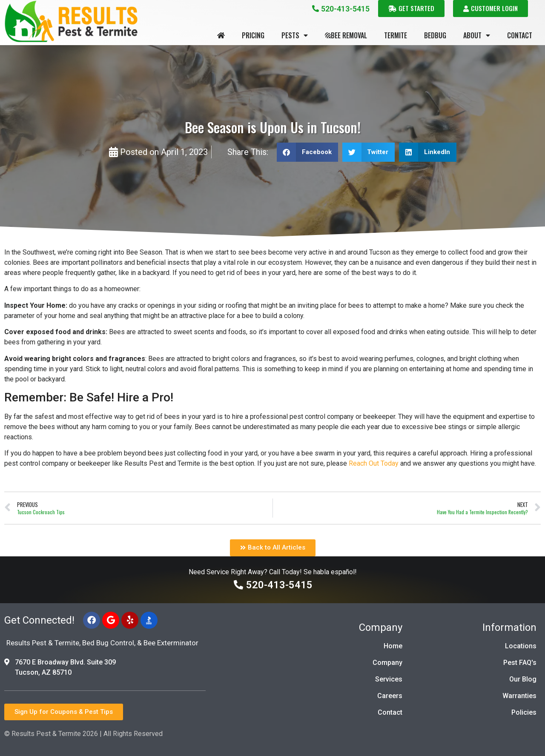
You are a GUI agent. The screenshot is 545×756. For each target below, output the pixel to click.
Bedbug (435, 35)
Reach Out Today (374, 463)
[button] (307, 152)
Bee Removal (346, 35)
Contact (520, 35)
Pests (295, 35)
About (477, 35)
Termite (396, 35)
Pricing (253, 35)
